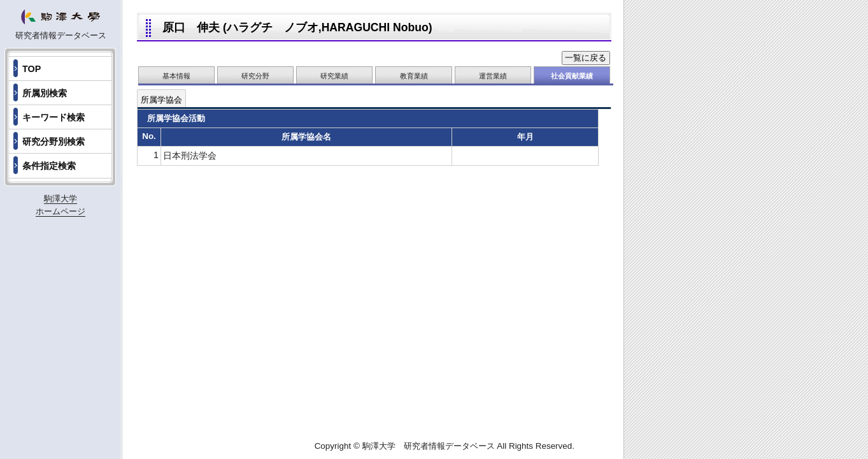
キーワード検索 (53, 117)
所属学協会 (161, 100)
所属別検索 (45, 93)
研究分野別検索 (53, 142)
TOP (32, 69)
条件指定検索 (49, 166)
